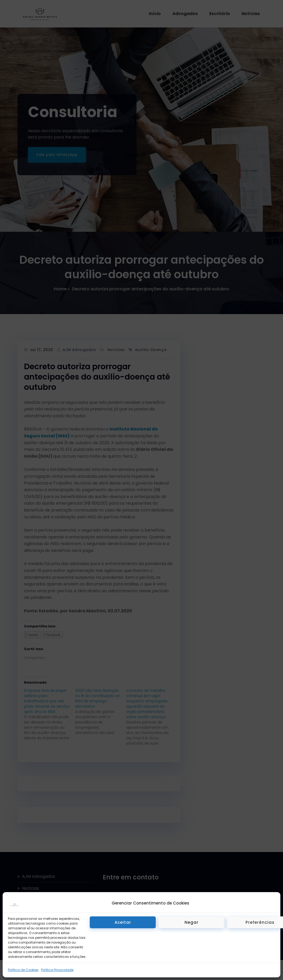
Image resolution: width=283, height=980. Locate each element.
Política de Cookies (23, 970)
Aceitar (123, 922)
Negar (192, 922)
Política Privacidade (57, 970)
